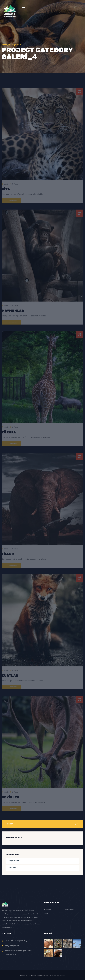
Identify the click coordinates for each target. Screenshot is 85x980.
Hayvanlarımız (69, 910)
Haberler (13, 868)
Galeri (46, 913)
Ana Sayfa (6, 45)
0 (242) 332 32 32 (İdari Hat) (16, 941)
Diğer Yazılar (14, 861)
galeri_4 (17, 45)
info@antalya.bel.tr (12, 946)
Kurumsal (48, 910)
